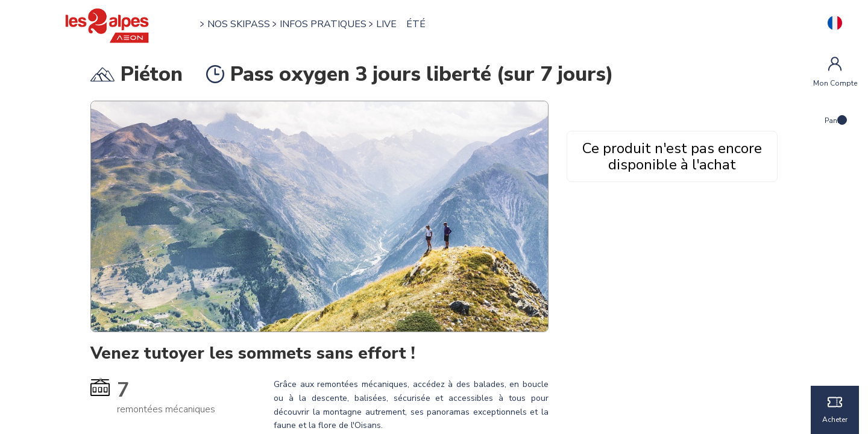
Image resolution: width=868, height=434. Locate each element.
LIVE (386, 24)
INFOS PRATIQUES (323, 24)
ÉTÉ (416, 24)
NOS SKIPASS (239, 24)
